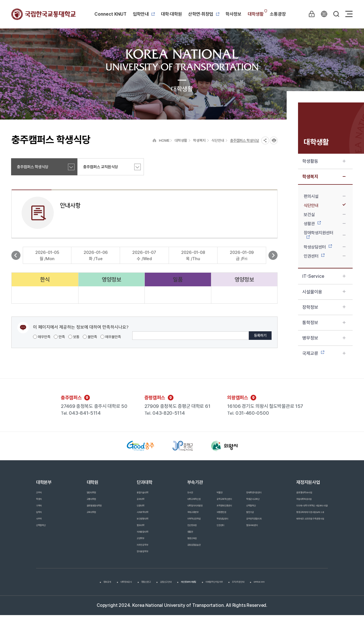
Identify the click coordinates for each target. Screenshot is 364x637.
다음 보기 (273, 255)
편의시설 (325, 196)
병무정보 (324, 338)
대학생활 (256, 14)
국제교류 (324, 353)
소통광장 (278, 14)
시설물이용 (324, 292)
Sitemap (349, 14)
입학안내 (144, 14)
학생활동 (324, 161)
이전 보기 (16, 255)
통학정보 (324, 323)
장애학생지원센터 (325, 234)
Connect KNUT (110, 14)
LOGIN (310, 14)
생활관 (325, 224)
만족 (59, 337)
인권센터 (325, 256)
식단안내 (325, 206)
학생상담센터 (325, 247)
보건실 (325, 215)
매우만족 (42, 337)
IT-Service (324, 276)
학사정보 (233, 14)
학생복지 (324, 177)
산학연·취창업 (204, 14)
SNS (265, 140)
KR (323, 14)
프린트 (274, 140)
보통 (74, 337)
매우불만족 (111, 337)
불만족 (90, 337)
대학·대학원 (171, 14)
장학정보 (324, 307)
